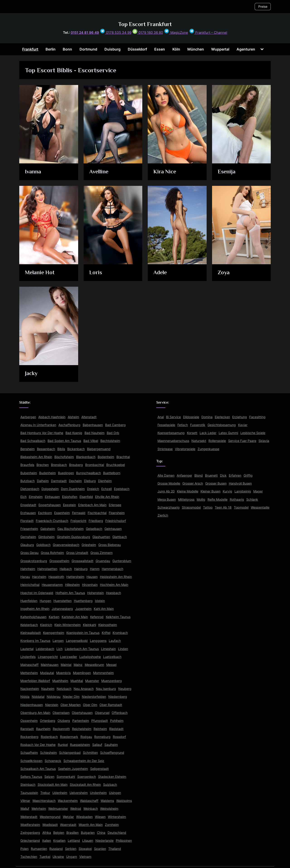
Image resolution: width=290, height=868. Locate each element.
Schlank (252, 499)
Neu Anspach (84, 689)
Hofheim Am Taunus (70, 593)
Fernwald (79, 513)
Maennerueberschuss (173, 441)
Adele (161, 273)
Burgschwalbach (88, 473)
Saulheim (111, 745)
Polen (24, 849)
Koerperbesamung (171, 433)
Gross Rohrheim (52, 553)
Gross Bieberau (110, 545)
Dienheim (105, 481)
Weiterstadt (29, 817)
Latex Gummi (228, 433)
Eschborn (45, 513)
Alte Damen (166, 475)
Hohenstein (95, 593)
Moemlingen (82, 673)
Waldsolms (124, 801)
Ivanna (33, 172)
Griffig (248, 475)
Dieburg (90, 481)
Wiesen (100, 817)
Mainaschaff (29, 665)
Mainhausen (50, 665)
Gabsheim (48, 529)
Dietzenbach (30, 489)
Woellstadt (50, 825)
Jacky (32, 374)
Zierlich (163, 515)
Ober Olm (90, 705)
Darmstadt (59, 481)
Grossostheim (59, 561)
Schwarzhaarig (169, 507)
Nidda (25, 697)
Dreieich (93, 489)
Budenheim (47, 473)
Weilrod (76, 809)
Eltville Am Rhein (107, 497)
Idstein (100, 601)
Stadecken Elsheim (112, 777)
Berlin (51, 49)
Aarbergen (28, 417)
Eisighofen (70, 497)
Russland (56, 849)
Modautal (47, 673)
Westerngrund (50, 817)
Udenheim (60, 793)
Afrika (47, 833)
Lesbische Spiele (253, 433)
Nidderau (54, 697)
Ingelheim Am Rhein (35, 609)
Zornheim (112, 825)
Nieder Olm (71, 697)
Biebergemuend (99, 449)
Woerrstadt (68, 825)
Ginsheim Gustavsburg (74, 537)
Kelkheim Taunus (118, 617)
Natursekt (199, 441)
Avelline (99, 172)
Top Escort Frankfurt (145, 24)
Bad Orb (113, 433)
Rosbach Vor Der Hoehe (38, 745)
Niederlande (104, 840)
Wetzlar (68, 817)
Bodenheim (106, 457)
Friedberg (96, 521)
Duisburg (112, 49)
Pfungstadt (100, 721)
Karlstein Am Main (75, 617)
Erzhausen (28, 513)
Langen (58, 641)
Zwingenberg (30, 833)
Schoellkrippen (31, 761)
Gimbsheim (46, 537)
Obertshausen (82, 713)
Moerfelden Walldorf (35, 681)
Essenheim (62, 513)
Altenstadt (89, 417)
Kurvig (227, 491)
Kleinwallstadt (31, 633)
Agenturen (246, 49)
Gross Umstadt (77, 553)
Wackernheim (68, 801)
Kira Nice (165, 172)
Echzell (106, 489)
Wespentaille (260, 507)
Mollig (201, 499)
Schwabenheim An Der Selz (84, 761)
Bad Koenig (74, 433)
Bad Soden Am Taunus (64, 441)
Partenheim (81, 721)
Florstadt (27, 521)
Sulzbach (110, 784)
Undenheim (98, 793)
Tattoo (208, 507)
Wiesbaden (84, 817)
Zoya (224, 273)
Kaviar (243, 425)
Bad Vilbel (91, 441)
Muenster (92, 681)
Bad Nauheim (94, 433)
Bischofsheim (64, 457)
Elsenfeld (86, 497)
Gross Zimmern (101, 553)
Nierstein (52, 705)
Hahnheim (28, 569)
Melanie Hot (40, 273)
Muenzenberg (112, 681)
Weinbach (91, 809)
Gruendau (103, 561)
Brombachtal (95, 465)
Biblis (61, 449)
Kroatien (59, 840)
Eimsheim (36, 497)
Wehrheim (39, 809)
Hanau (25, 577)
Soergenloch (87, 777)
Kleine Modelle (188, 491)
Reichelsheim (82, 729)
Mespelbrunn (94, 665)
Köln (176, 49)
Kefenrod (97, 617)
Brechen (43, 465)
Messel (111, 665)
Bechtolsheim (110, 441)
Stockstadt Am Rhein (85, 784)
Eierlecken (222, 417)
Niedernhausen (32, 705)
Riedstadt (116, 729)
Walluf (25, 809)
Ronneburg (102, 737)
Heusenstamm (52, 585)
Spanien (100, 849)
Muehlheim (60, 681)
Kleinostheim (108, 625)
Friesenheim (29, 529)
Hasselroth (56, 577)
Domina (207, 417)
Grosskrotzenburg (34, 561)
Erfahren (235, 475)
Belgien (59, 833)
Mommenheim (103, 673)
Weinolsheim (109, 809)
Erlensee (115, 505)
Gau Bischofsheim (70, 529)
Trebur (45, 793)
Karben (54, 617)
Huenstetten (63, 601)
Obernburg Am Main (35, 713)
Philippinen (124, 840)
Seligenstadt (99, 769)
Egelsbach (122, 489)
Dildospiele (191, 417)
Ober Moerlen (71, 705)
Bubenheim (29, 473)
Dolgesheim (50, 489)
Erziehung (240, 417)
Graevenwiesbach (66, 545)
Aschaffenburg (69, 425)
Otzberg (64, 721)
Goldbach (43, 545)
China (101, 833)
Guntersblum (122, 561)
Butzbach (28, 481)
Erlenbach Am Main (92, 505)
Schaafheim (29, 753)
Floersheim (117, 513)
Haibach (66, 569)
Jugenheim (83, 609)
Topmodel (241, 507)
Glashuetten (101, 537)
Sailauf (97, 745)
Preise (263, 6)
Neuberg (125, 689)
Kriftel (106, 633)
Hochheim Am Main (114, 585)
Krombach (120, 633)
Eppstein (69, 505)
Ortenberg (48, 721)
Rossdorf (119, 737)
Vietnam (85, 857)
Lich (59, 649)
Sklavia (264, 441)
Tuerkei (45, 857)
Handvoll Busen (240, 483)
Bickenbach (76, 449)
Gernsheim (28, 537)
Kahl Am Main (104, 609)
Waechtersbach (44, 801)
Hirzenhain (90, 585)
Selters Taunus (31, 777)
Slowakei (85, 849)
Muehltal (77, 681)
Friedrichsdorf (116, 521)
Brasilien (72, 833)
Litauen (88, 840)
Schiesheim (48, 753)
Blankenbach (86, 457)
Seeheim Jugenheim (73, 769)
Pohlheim (117, 721)
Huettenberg (83, 601)
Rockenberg (29, 737)
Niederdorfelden (94, 697)
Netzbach (64, 689)
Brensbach (59, 465)
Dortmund (88, 49)
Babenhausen (93, 425)
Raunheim (43, 729)
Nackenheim (30, 689)
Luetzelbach (112, 657)
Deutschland (117, 833)
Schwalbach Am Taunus (38, 769)
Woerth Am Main (91, 825)
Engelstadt (28, 505)
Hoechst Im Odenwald (37, 593)
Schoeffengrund (112, 753)
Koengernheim (54, 633)
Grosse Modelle (169, 483)
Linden (123, 649)
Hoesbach (114, 593)
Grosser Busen (216, 483)
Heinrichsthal (30, 585)
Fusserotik (198, 425)
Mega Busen (167, 499)
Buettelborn (112, 473)
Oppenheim (29, 721)
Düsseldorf (137, 49)
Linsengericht (48, 657)
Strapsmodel (191, 507)
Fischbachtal (97, 513)
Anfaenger (184, 475)
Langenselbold (77, 641)
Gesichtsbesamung (222, 425)
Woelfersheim (30, 825)
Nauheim (48, 689)
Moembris (63, 673)
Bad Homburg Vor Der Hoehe (42, 433)
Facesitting (257, 417)
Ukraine (58, 857)
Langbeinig (243, 491)
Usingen (115, 793)
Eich (23, 497)
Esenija (227, 172)
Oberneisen (61, 713)
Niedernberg (118, 697)
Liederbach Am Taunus (82, 649)
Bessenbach (46, 449)
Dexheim (75, 481)
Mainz (78, 665)
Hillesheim (72, 585)
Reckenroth (61, 729)
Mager (258, 491)
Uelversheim (79, 793)
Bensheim (28, 449)
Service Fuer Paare (242, 441)
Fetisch (183, 425)
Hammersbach (112, 569)
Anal (161, 417)
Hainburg (81, 569)
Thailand (115, 849)
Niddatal (38, 697)
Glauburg (27, 545)
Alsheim (73, 417)
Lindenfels (28, 657)
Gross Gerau (29, 553)
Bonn (67, 49)
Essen (160, 49)
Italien (47, 840)
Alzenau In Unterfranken (38, 425)
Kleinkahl (89, 625)
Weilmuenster (58, 809)
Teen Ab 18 (223, 507)
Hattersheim (75, 577)
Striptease (165, 449)
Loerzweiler (69, 657)
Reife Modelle (217, 499)
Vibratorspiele (185, 449)
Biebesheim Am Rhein (36, 457)
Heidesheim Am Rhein (116, 577)
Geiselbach (94, 529)
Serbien (71, 849)
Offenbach (120, 713)
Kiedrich (46, 625)
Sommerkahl (66, 777)
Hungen (45, 601)
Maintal (66, 665)
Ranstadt (27, 729)
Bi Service (173, 417)
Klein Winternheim (68, 625)
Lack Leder (208, 433)
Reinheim (100, 729)
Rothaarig (237, 499)
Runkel (63, 745)
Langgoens (98, 641)
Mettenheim (29, 673)
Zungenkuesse (208, 449)
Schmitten (90, 753)
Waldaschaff (89, 801)
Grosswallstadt (82, 561)
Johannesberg (62, 609)
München (196, 49)
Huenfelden (29, 601)
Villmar (25, 801)
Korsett (192, 433)
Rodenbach (49, 737)
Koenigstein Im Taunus (83, 633)
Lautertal (27, 649)
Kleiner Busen (210, 491)
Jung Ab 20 (166, 491)
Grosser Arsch (193, 483)
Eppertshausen (50, 505)
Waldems (107, 801)
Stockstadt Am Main (53, 784)
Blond (199, 475)
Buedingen (66, 473)
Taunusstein (29, 793)
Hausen (92, 577)
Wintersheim (117, 817)
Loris (96, 273)
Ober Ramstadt (111, 705)
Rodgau (86, 737)
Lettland (74, 840)
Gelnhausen (113, 529)
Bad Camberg (115, 425)
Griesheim (89, 545)
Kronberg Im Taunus (35, 641)
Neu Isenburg (106, 689)
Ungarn (72, 857)
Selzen (49, 777)
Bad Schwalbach (33, 441)
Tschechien (29, 857)
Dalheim (43, 481)
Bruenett (211, 475)
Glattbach (120, 537)
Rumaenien (39, 849)
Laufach (115, 641)
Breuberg (76, 465)
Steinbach (28, 784)
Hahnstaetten (47, 569)
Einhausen (52, 497)
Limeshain (108, 649)
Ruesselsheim (80, 745)
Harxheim (39, 577)
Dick (223, 475)
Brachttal (123, 457)
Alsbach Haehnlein (52, 417)
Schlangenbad (70, 753)
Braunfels (27, 465)
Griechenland (30, 840)
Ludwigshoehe (90, 657)
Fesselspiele (166, 425)
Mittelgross (186, 499)
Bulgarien (88, 833)
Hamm (95, 569)
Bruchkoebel (116, 465)
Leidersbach (45, 649)
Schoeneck (53, 761)
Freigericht (78, 521)
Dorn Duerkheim (73, 489)
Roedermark (69, 737)
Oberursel (102, 713)
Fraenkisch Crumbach (52, 521)
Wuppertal (220, 49)
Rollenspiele (217, 441)
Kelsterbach (29, 625)
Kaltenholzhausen (33, 617)
